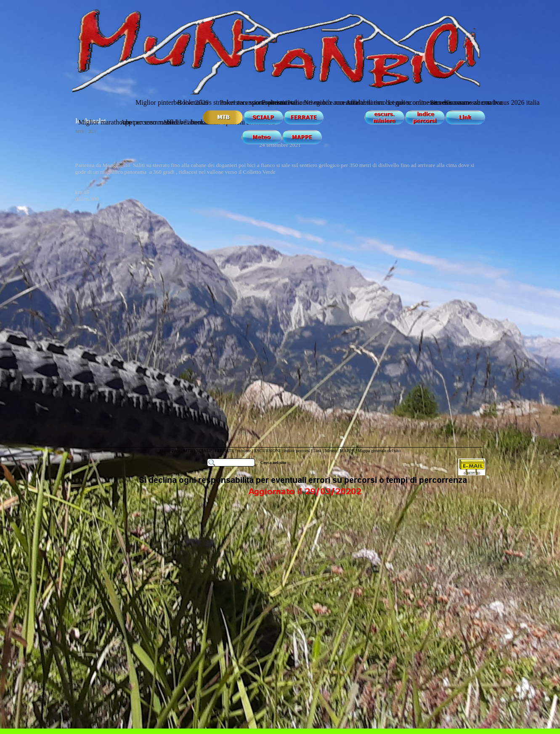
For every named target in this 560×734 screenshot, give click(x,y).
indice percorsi (297, 451)
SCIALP (204, 451)
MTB (188, 451)
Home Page (170, 451)
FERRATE (224, 451)
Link (318, 451)
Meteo (330, 451)
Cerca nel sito (273, 462)
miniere (245, 451)
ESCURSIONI (267, 451)
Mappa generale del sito (379, 451)
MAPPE (347, 451)
